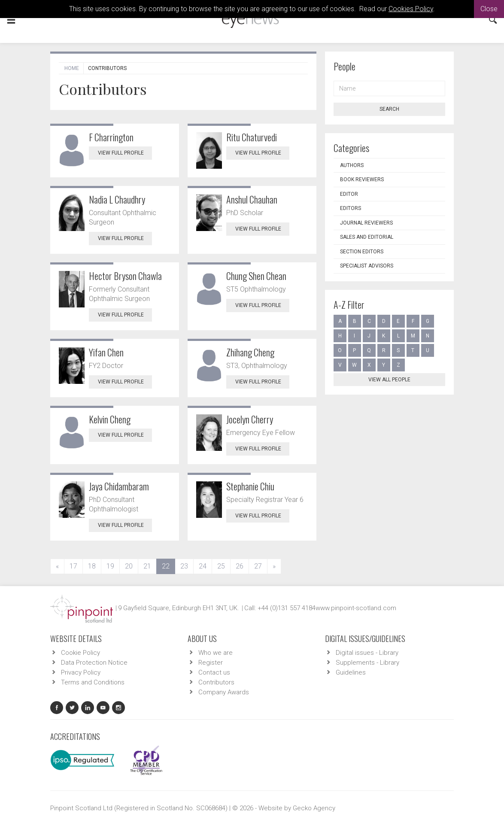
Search (389, 109)
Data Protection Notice (94, 663)
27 (258, 566)
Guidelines (351, 672)
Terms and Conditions (93, 682)
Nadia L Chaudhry (117, 199)
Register (211, 663)
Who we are (216, 653)
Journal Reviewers (366, 223)
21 (147, 566)
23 (184, 566)
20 (129, 566)
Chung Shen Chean (256, 276)
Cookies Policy (411, 9)
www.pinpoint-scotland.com (356, 608)
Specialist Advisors (367, 266)
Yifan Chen (106, 352)
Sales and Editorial (367, 237)
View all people (389, 380)
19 (110, 566)
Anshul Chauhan (252, 199)
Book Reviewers (362, 179)
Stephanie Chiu (250, 486)
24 (203, 566)
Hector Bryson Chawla (125, 276)
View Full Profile (125, 153)
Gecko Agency (314, 808)
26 (240, 566)
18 (92, 566)
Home (72, 68)
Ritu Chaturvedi (252, 137)
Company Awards (224, 692)
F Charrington (111, 137)
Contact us (214, 672)
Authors (352, 165)
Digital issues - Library (367, 653)
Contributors (216, 682)
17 (73, 566)
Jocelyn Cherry (250, 419)
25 (221, 566)
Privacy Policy (81, 672)
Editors (351, 208)
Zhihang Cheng (250, 352)
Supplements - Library (367, 663)
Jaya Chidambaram (119, 486)
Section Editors (362, 252)
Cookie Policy (80, 653)
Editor (349, 194)
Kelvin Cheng (110, 419)
